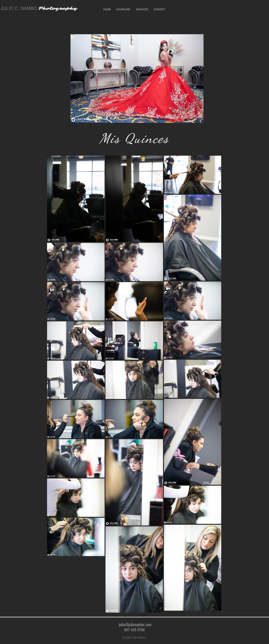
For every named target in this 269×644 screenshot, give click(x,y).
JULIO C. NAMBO (19, 8)
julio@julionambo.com (135, 625)
